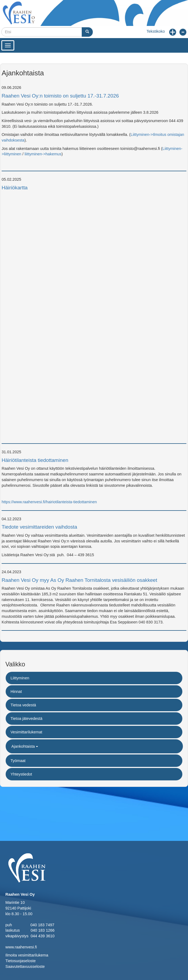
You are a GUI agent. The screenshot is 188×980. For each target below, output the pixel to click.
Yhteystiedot (21, 774)
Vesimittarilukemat (26, 732)
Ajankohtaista (25, 746)
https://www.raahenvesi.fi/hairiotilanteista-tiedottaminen (49, 502)
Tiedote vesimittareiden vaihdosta (39, 527)
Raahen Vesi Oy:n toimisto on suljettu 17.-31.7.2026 (60, 96)
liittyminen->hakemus (43, 154)
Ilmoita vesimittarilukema (27, 955)
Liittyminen (20, 678)
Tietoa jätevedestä (26, 719)
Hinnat (16, 692)
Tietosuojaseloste (20, 961)
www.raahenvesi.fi (21, 947)
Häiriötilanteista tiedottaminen (35, 460)
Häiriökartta (15, 188)
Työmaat (18, 761)
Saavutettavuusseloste (25, 966)
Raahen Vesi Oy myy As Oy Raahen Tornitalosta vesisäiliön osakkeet (79, 580)
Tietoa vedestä (23, 705)
